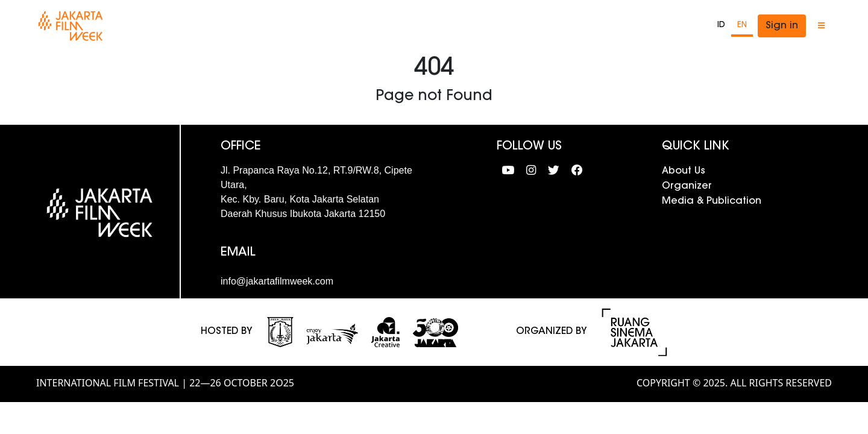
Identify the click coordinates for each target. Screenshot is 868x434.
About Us (684, 171)
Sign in (782, 26)
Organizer (687, 186)
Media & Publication (712, 201)
